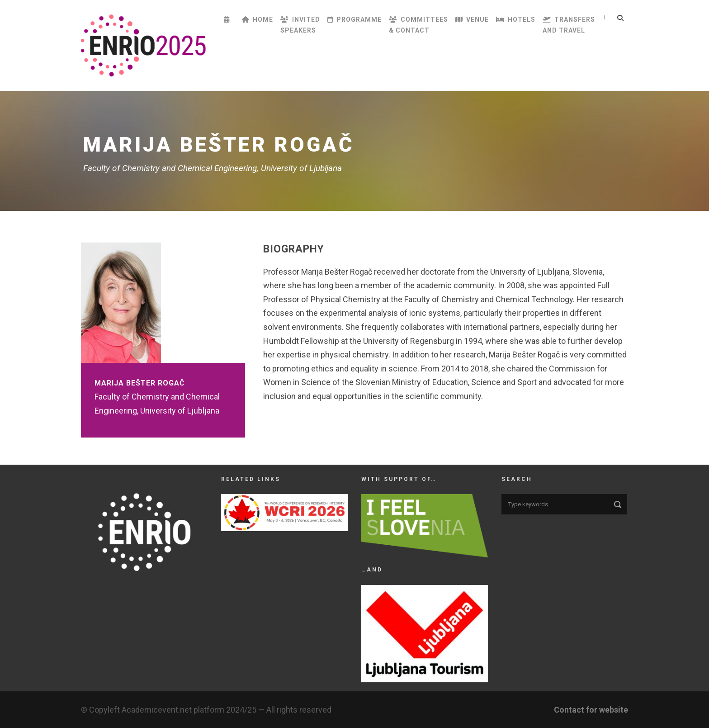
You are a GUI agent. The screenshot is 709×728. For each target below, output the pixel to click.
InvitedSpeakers (300, 25)
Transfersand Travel (569, 25)
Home (258, 19)
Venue (472, 19)
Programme (354, 19)
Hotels (516, 19)
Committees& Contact (418, 25)
